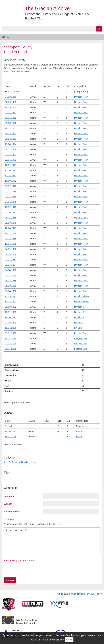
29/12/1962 (11, 134)
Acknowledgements (75, 594)
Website (8, 504)
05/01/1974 (11, 191)
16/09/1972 (11, 181)
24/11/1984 (11, 233)
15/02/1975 (11, 207)
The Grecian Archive (47, 8)
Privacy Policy (95, 594)
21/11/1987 (11, 265)
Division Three (82, 296)
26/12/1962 (11, 128)
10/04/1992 (11, 302)
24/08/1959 (11, 97)
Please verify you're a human (19, 560)
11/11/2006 (11, 328)
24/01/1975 (11, 202)
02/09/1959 (11, 102)
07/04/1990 (11, 291)
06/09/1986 (11, 254)
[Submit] (99, 29)
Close (69, 640)
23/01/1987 (11, 260)
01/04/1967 (11, 155)
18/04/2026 (11, 437)
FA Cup (78, 328)
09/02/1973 (11, 186)
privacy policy (56, 640)
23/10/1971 (11, 170)
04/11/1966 (11, 149)
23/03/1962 (11, 123)
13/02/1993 (11, 312)
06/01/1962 (11, 118)
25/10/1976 (11, 223)
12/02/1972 (11, 176)
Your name (9, 496)
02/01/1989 (11, 275)
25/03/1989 (11, 281)
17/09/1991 (11, 296)
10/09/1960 (11, 107)
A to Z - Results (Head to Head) (20, 462)
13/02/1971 (11, 165)
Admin (60, 594)
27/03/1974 (11, 197)
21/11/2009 (11, 333)
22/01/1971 (11, 160)
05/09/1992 (11, 307)
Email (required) (12, 511)
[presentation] (6, 530)
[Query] (52, 29)
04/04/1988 (11, 270)
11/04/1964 (11, 144)
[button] (6, 530)
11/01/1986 (11, 244)
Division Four (81, 97)
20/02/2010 (11, 338)
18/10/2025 (11, 431)
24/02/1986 (11, 249)
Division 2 (79, 307)
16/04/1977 (11, 228)
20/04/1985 (11, 239)
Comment (9, 519)
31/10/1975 (11, 212)
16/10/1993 (11, 317)
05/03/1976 (11, 218)
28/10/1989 (11, 286)
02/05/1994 (11, 323)
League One (81, 333)
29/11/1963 (11, 139)
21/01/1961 (11, 113)
